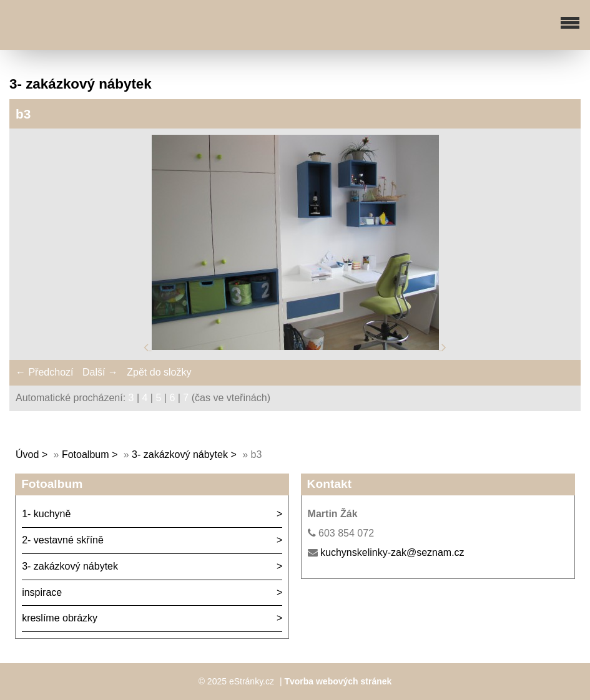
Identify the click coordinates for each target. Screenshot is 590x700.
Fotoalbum (86, 455)
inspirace (42, 592)
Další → (100, 372)
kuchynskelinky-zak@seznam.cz (392, 552)
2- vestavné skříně (63, 540)
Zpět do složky (159, 372)
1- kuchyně (46, 514)
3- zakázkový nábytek (180, 455)
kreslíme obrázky (60, 618)
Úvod (27, 455)
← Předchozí (44, 372)
